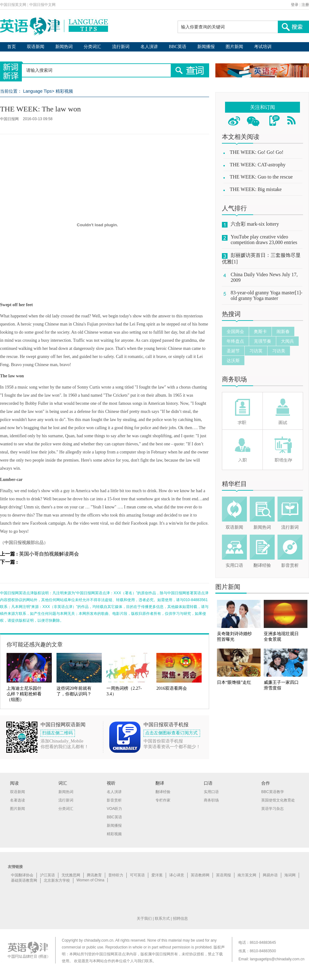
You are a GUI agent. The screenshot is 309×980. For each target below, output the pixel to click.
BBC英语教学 (273, 792)
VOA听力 (114, 809)
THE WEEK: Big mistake (256, 189)
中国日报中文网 (42, 5)
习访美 (279, 351)
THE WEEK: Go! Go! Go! (257, 152)
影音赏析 (290, 565)
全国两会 (235, 331)
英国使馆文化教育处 (278, 800)
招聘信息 (180, 919)
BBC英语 (178, 47)
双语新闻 (36, 47)
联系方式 (162, 919)
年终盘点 (235, 341)
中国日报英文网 (13, 5)
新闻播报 (206, 47)
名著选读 (17, 800)
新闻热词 (64, 47)
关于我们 (144, 919)
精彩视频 (64, 91)
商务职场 (234, 379)
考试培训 (263, 47)
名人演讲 (149, 47)
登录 (295, 5)
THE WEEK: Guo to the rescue (261, 177)
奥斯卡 (260, 331)
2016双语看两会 (172, 688)
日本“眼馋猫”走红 (234, 682)
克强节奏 (262, 341)
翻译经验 (262, 565)
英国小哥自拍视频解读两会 (49, 554)
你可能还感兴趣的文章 (35, 644)
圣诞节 (233, 351)
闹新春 (283, 331)
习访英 (256, 351)
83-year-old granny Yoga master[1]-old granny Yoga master (267, 295)
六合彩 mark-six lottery (255, 224)
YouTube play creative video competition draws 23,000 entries (264, 240)
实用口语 (234, 565)
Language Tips (37, 91)
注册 (305, 5)
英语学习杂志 (272, 809)
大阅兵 (287, 341)
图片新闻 (234, 47)
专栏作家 (163, 800)
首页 (12, 47)
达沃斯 (233, 360)
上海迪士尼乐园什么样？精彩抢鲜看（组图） (24, 694)
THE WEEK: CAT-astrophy (258, 165)
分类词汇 (92, 47)
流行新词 (121, 47)
